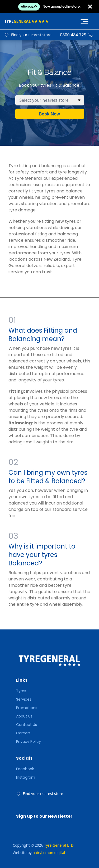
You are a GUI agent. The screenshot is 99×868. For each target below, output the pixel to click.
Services (24, 699)
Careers (23, 733)
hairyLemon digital (49, 853)
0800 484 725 (73, 35)
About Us (24, 716)
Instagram (26, 777)
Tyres (21, 691)
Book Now (49, 114)
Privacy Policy (29, 741)
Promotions (27, 708)
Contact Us (27, 725)
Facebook (25, 769)
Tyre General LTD (59, 845)
